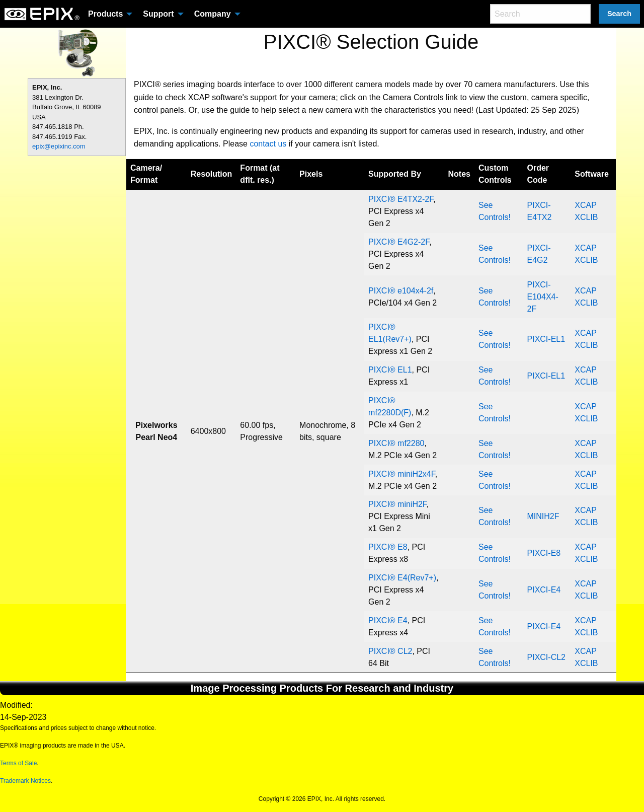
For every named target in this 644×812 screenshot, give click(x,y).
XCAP (585, 205)
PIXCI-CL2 (546, 657)
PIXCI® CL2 (390, 651)
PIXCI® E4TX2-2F (401, 199)
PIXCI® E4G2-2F (399, 242)
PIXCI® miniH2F (397, 504)
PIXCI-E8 (544, 553)
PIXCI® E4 (388, 620)
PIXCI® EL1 (390, 370)
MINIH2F (543, 516)
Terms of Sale (18, 763)
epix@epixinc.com (59, 146)
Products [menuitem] (105, 14)
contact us (268, 144)
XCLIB (586, 217)
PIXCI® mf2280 (396, 443)
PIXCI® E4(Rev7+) (402, 578)
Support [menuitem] (158, 14)
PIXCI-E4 (544, 590)
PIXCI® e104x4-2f (401, 291)
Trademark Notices (25, 781)
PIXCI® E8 (388, 547)
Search (619, 14)
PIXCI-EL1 (546, 339)
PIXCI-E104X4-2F (543, 297)
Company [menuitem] (213, 14)
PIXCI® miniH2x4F (402, 474)
